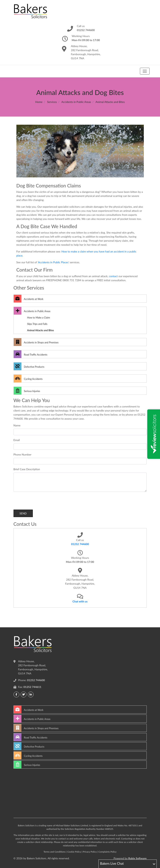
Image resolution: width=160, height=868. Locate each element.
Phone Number (22, 454)
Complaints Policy (107, 852)
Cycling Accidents (28, 379)
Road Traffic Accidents (31, 354)
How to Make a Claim (39, 318)
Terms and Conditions (55, 852)
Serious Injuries (27, 391)
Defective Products (29, 366)
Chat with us (80, 601)
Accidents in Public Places (53, 262)
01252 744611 (32, 687)
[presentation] (43, 502)
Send (23, 513)
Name (17, 425)
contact (113, 276)
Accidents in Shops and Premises (36, 342)
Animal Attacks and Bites (41, 330)
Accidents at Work (29, 299)
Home (39, 102)
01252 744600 (80, 544)
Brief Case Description (27, 469)
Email (17, 440)
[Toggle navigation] (145, 71)
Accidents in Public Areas (76, 102)
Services (52, 102)
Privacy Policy (90, 852)
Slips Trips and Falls (37, 324)
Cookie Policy (74, 852)
